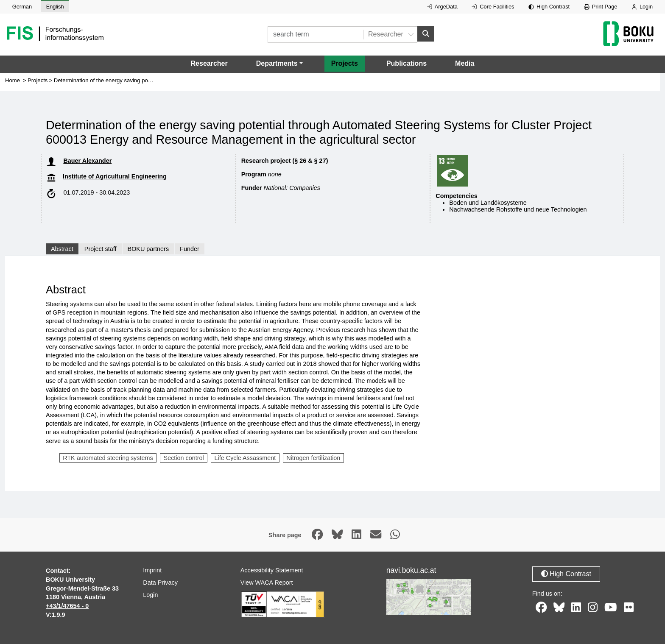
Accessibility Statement (272, 570)
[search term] (315, 35)
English (55, 7)
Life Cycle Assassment (245, 458)
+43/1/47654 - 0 (67, 606)
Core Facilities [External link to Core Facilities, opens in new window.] (493, 7)
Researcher (209, 63)
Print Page (601, 7)
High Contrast (549, 7)
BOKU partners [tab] (148, 249)
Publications (407, 63)
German (22, 7)
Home (13, 80)
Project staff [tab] (101, 249)
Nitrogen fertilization (313, 458)
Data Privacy (160, 583)
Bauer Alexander (87, 161)
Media (465, 63)
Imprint (152, 570)
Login (642, 7)
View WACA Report (267, 583)
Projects (345, 63)
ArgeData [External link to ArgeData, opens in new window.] (442, 7)
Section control (184, 458)
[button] (279, 64)
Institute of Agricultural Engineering (115, 176)
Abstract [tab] (62, 249)
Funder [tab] (190, 249)
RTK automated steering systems (108, 458)
